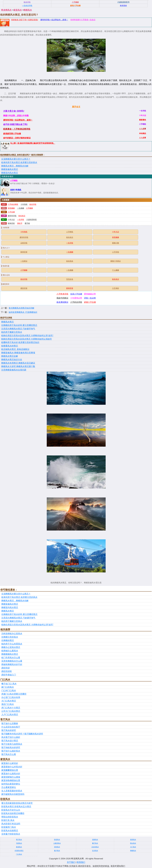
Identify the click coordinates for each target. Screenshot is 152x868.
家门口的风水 (8, 687)
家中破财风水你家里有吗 (13, 794)
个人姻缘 (116, 270)
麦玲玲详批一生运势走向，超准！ (54, 20)
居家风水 (95, 840)
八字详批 (116, 252)
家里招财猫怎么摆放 (11, 777)
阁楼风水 (28, 10)
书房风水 (19, 843)
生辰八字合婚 (76, 294)
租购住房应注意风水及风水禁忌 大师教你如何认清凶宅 (26, 339)
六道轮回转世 (32, 220)
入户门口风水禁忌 (10, 715)
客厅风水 (19, 840)
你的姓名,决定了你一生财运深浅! (25, 20)
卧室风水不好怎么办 (11, 810)
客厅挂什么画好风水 (11, 751)
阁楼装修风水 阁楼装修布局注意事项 (18, 353)
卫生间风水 (95, 847)
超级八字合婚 (90, 302)
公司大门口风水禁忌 (11, 711)
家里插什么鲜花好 (10, 763)
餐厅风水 (95, 843)
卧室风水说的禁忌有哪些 (13, 813)
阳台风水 (133, 843)
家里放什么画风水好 (11, 774)
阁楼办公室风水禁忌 (11, 647)
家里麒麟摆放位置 (10, 770)
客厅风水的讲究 (9, 730)
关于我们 (71, 862)
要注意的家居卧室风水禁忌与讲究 (17, 803)
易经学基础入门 (9, 675)
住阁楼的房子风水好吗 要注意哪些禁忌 (19, 325)
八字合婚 (11, 212)
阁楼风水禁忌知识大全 (12, 360)
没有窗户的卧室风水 (11, 834)
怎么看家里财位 (9, 787)
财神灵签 (11, 223)
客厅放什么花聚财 (10, 724)
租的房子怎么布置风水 (12, 644)
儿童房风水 (57, 843)
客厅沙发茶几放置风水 (12, 744)
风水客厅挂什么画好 (11, 737)
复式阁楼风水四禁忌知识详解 (21, 308)
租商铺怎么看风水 (10, 651)
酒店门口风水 (8, 704)
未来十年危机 (16, 190)
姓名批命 (70, 261)
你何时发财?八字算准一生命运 (83, 20)
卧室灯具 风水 (8, 820)
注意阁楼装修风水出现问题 (14, 370)
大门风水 (133, 847)
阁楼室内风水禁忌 (10, 173)
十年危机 (24, 204)
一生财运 (24, 261)
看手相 (27, 223)
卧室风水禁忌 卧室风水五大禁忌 (16, 807)
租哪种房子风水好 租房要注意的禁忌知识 (20, 342)
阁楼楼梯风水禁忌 (10, 654)
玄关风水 (95, 851)
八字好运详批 (76, 302)
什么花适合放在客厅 (11, 727)
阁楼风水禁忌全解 (10, 356)
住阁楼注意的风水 (10, 637)
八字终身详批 (62, 294)
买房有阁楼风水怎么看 (12, 661)
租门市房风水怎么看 (11, 658)
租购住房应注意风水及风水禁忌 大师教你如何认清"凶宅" (27, 336)
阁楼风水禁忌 (7, 322)
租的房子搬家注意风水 (12, 332)
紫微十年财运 (116, 261)
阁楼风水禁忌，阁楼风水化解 (15, 166)
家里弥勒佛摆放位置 (11, 780)
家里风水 (18, 10)
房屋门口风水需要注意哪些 (14, 694)
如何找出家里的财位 (11, 784)
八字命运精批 (13, 204)
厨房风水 (133, 840)
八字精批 (14, 181)
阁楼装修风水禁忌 (10, 169)
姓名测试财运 (62, 302)
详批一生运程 (90, 298)
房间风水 (57, 847)
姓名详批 (33, 204)
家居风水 (19, 847)
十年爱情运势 (76, 298)
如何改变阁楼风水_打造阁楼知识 (23, 312)
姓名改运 (22, 216)
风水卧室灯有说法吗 (11, 824)
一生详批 (21, 220)
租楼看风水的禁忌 (10, 346)
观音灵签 (24, 288)
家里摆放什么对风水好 (12, 767)
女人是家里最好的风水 (12, 791)
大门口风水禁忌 (9, 701)
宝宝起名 (70, 279)
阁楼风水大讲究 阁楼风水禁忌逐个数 (18, 366)
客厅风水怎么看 (9, 754)
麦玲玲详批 (12, 216)
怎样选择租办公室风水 (12, 634)
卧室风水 (57, 840)
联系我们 (81, 862)
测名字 (20, 223)
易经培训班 (7, 671)
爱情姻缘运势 (90, 294)
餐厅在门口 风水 (9, 684)
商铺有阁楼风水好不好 (12, 664)
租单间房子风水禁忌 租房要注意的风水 (19, 162)
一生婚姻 (21, 208)
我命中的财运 (62, 298)
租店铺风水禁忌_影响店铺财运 (15, 349)
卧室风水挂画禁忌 (10, 831)
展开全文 (76, 107)
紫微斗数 (116, 243)
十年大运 (11, 220)
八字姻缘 (29, 208)
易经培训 (6, 668)
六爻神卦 (116, 288)
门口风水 (19, 854)
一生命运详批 (27, 6)
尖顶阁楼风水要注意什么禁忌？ (16, 159)
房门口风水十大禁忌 (11, 708)
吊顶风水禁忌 (19, 851)
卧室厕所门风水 (9, 827)
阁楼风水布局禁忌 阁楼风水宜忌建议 (18, 363)
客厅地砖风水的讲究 (11, 748)
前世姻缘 (11, 208)
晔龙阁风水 (6, 10)
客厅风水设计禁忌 (10, 741)
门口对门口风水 (9, 691)
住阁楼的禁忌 (8, 640)
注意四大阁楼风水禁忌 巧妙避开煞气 (18, 329)
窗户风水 (57, 851)
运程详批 (24, 243)
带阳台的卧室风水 (10, 817)
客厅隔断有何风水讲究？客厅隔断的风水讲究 (22, 734)
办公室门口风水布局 (11, 697)
